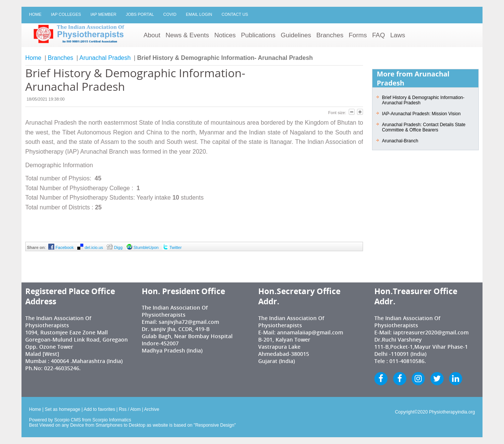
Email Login (199, 14)
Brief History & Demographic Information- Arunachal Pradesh (423, 100)
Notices (225, 35)
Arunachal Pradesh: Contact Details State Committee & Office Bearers (424, 127)
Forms (358, 35)
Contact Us (235, 14)
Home (35, 14)
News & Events (187, 35)
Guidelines (296, 35)
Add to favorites (99, 409)
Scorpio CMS (68, 420)
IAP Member (103, 14)
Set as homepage (63, 409)
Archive (152, 409)
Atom (135, 409)
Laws (398, 35)
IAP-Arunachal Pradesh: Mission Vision (421, 114)
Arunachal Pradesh (105, 58)
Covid (170, 14)
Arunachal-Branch (400, 141)
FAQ (378, 35)
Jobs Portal (140, 14)
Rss (123, 409)
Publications (258, 35)
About (152, 35)
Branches (330, 35)
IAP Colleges (66, 14)
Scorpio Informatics (112, 420)
